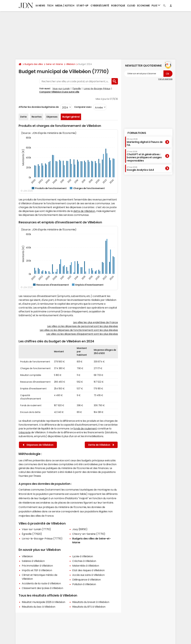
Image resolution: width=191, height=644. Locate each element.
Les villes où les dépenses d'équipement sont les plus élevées (82, 334)
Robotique (118, 6)
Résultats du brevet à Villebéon (91, 602)
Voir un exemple (165, 79)
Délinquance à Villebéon (87, 580)
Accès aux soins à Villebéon (88, 575)
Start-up (82, 6)
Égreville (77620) (32, 534)
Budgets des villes (34, 64)
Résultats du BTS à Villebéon (89, 607)
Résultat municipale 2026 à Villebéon (44, 602)
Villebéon (71, 64)
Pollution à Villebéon (84, 584)
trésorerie (25, 432)
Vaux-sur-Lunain (61, 89)
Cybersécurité (100, 6)
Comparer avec (83, 107)
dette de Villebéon (84, 211)
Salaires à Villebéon (33, 561)
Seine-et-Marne (54, 64)
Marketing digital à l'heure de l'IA (145, 142)
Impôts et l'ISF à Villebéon (37, 570)
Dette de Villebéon (101, 445)
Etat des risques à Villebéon (88, 570)
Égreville (77, 89)
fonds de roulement (85, 428)
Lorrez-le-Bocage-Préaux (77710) (42, 538)
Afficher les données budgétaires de (39, 107)
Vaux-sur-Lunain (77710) (36, 529)
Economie (143, 6)
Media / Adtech (65, 6)
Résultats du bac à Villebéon (39, 607)
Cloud (131, 6)
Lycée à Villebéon (83, 556)
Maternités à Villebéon (86, 566)
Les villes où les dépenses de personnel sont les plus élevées (83, 326)
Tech (50, 6)
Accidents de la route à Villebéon (41, 583)
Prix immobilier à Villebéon (37, 566)
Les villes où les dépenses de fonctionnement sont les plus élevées (79, 330)
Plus (156, 5)
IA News (40, 6)
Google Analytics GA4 (140, 169)
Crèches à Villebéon (84, 561)
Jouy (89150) (80, 529)
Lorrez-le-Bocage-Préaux (97, 89)
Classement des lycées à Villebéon (42, 588)
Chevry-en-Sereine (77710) (89, 534)
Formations (137, 133)
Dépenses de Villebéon (38, 445)
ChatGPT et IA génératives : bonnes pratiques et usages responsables (144, 156)
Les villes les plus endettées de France (95, 322)
